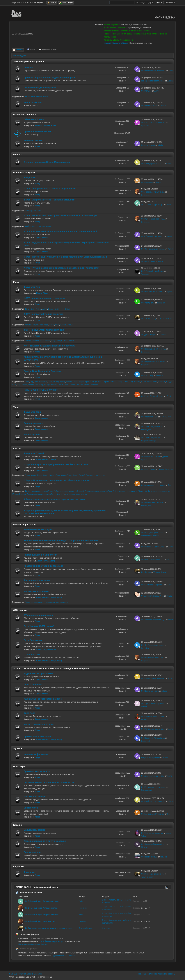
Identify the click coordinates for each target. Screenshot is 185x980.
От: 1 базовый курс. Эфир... (153, 192)
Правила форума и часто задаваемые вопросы (50, 78)
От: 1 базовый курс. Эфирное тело (40, 921)
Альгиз (63, 325)
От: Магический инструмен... (153, 787)
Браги (126, 382)
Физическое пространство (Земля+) (40, 491)
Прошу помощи (32, 852)
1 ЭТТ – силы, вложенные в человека (44, 298)
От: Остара (146, 572)
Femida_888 (166, 417)
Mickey (144, 847)
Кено (57, 309)
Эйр (19, 385)
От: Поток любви (148, 262)
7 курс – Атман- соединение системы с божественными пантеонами (61, 268)
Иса (41, 325)
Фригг (87, 382)
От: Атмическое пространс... (153, 485)
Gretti (169, 396)
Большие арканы (33, 423)
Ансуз (45, 309)
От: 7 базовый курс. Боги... (152, 271)
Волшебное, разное (34, 830)
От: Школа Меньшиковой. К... (153, 123)
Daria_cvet (145, 741)
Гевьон (24, 385)
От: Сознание (147, 182)
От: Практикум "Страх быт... (153, 738)
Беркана (35, 341)
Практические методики (37, 771)
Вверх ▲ (172, 974)
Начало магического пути (38, 529)
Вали (143, 382)
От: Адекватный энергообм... (153, 704)
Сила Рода (29, 713)
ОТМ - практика (32, 654)
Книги (106, 28)
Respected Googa (149, 441)
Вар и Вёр (39, 385)
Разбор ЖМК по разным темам (38, 226)
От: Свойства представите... (153, 801)
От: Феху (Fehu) (148, 303)
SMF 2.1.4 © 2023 (18, 974)
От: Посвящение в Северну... (153, 349)
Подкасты (122, 28)
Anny (168, 585)
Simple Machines (35, 974)
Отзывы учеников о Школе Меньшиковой (47, 162)
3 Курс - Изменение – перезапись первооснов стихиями (54, 499)
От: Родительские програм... (153, 678)
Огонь (34, 475)
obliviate (164, 857)
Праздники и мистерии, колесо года (43, 566)
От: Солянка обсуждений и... (153, 844)
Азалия (144, 707)
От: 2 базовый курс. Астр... (152, 205)
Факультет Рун (32, 287)
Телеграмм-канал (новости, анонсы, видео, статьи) (127, 31)
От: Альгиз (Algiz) (149, 319)
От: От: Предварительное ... (153, 645)
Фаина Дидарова (166, 469)
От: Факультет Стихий (150, 457)
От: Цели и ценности (150, 691)
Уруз (32, 309)
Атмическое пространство (76, 494)
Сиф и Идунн (78, 382)
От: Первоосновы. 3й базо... (153, 503)
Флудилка (29, 872)
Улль (155, 382)
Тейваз (28, 341)
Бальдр (93, 382)
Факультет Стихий (34, 453)
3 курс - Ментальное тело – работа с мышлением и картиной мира (60, 216)
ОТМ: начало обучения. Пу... (153, 620)
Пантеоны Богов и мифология (40, 555)
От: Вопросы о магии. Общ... (153, 547)
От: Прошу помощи (149, 857)
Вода (39, 475)
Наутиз (36, 325)
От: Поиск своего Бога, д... (152, 559)
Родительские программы (38, 673)
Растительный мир (34, 797)
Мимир (113, 382)
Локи (50, 382)
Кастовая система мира (37, 580)
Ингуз (59, 341)
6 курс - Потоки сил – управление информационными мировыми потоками (65, 257)
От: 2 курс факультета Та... (152, 438)
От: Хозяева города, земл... (153, 776)
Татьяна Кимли (165, 319)
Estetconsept (146, 790)
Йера (46, 325)
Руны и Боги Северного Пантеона (42, 371)
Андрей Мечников (59, 956)
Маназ (47, 341)
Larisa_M (161, 303)
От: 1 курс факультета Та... (152, 426)
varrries (144, 719)
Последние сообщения (29, 892)
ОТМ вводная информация (39, 615)
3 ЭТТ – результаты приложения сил (44, 330)
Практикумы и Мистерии (37, 736)
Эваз (42, 341)
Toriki (170, 678)
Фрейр (62, 382)
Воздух (45, 475)
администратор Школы (45, 125)
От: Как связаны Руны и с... (153, 814)
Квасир (120, 382)
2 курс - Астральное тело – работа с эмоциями (49, 200)
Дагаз (71, 341)
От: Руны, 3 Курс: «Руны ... (152, 396)
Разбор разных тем (33, 211)
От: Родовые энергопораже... (153, 716)
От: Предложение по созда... (153, 71)
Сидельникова (41, 238)
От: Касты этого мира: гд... (152, 585)
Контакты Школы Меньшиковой (118, 40)
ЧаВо (45, 96)
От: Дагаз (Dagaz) (149, 335)
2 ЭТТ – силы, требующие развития (43, 314)
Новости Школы (33, 102)
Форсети (162, 382)
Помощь (28, 67)
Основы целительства (95, 475)
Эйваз (52, 325)
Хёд (131, 382)
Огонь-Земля (67, 475)
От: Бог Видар (147, 376)
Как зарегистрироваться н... (153, 81)
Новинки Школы (33, 140)
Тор (32, 382)
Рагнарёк (94, 385)
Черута (158, 182)
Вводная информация (36, 754)
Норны (106, 382)
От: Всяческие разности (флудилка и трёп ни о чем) (48, 928)
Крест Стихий (79, 475)
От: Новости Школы (149, 106)
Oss (170, 485)
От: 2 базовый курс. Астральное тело (42, 901)
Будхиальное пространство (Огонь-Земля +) (45, 494)
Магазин (113, 28)
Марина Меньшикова (150, 536)
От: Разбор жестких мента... (153, 219)
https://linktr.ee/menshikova (116, 43)
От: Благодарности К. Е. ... (152, 164)
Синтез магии (31, 808)
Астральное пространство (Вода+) (99, 491)
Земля (28, 475)
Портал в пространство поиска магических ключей (46, 602)
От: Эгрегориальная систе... (153, 249)
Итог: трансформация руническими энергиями (50, 346)
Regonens (145, 195)
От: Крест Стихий (149, 469)
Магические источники (36, 591)
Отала (65, 341)
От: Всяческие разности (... (153, 874)
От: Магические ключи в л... (153, 658)
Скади (169, 382)
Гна (77, 385)
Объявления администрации (40, 88)
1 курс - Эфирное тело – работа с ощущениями (50, 189)
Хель (100, 382)
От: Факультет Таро (149, 417)
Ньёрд (56, 382)
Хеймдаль (43, 382)
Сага (14, 385)
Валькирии (84, 385)
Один (27, 382)
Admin (171, 71)
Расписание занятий (34, 96)
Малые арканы (32, 434)
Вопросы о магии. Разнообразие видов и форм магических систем (61, 541)
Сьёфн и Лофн (51, 385)
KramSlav (160, 376)
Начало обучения (112, 25)
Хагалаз (28, 325)
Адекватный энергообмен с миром (43, 699)
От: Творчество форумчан (152, 833)
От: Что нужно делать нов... (153, 533)
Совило (70, 325)
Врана (169, 596)
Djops (170, 292)
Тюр (36, 382)
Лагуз (54, 341)
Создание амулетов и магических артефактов (49, 782)
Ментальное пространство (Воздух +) (131, 491)
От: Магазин (146, 91)
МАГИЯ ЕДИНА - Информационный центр (37, 887)
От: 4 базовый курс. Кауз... (152, 236)
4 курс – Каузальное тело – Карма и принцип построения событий (60, 231)
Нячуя (37, 263)
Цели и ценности (33, 685)
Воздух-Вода (55, 475)
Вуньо (67, 309)
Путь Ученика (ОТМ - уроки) (39, 626)
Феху (27, 309)
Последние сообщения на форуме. (33, 944)
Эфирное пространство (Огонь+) (70, 491)
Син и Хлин (63, 385)
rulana (169, 164)
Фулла (31, 385)
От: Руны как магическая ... (153, 292)
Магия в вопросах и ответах (39, 724)
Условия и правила (157, 974)
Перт (57, 325)
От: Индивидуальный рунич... (154, 362)
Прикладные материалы (37, 131)
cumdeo (162, 335)
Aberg (37, 184)
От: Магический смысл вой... (153, 729)
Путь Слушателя (33, 640)
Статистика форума (27, 934)
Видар (149, 382)
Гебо (62, 309)
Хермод (137, 382)
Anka (169, 205)
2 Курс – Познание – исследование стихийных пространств (57, 480)
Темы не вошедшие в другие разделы (45, 841)
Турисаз (38, 309)
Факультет (29, 177)
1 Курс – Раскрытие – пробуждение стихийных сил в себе (56, 464)
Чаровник (145, 274)
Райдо (51, 309)
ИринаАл (145, 126)
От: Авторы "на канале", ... (152, 596)
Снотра (72, 385)
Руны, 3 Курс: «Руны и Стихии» (41, 390)
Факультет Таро (32, 412)
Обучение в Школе (34, 119)
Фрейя (69, 382)
